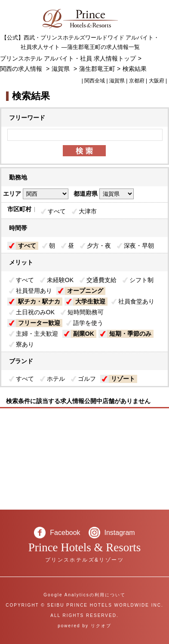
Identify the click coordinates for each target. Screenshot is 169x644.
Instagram (120, 533)
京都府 (137, 81)
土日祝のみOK (35, 312)
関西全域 (95, 81)
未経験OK (60, 280)
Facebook (65, 533)
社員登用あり (34, 291)
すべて (57, 211)
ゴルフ (87, 379)
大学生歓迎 (90, 301)
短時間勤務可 (86, 312)
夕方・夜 (99, 246)
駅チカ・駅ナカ (39, 301)
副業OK (84, 334)
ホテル (56, 379)
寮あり (25, 344)
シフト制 (141, 280)
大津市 (88, 211)
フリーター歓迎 (39, 323)
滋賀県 (61, 69)
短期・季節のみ (130, 334)
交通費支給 (101, 280)
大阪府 (157, 81)
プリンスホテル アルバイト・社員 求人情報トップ (68, 58)
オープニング (85, 291)
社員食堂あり (136, 301)
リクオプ (101, 626)
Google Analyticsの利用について (84, 595)
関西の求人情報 (22, 69)
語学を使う (88, 323)
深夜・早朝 (139, 246)
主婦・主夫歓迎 (37, 334)
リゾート (123, 379)
